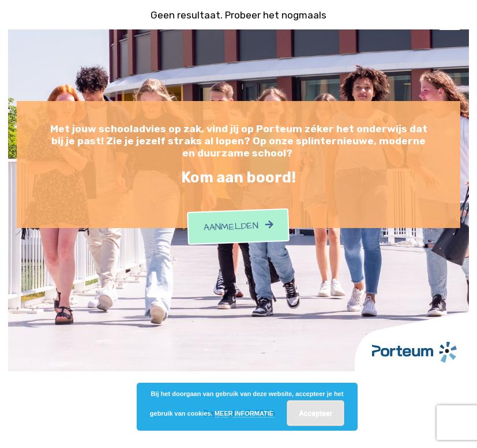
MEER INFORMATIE (244, 413)
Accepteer (316, 413)
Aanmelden (239, 226)
